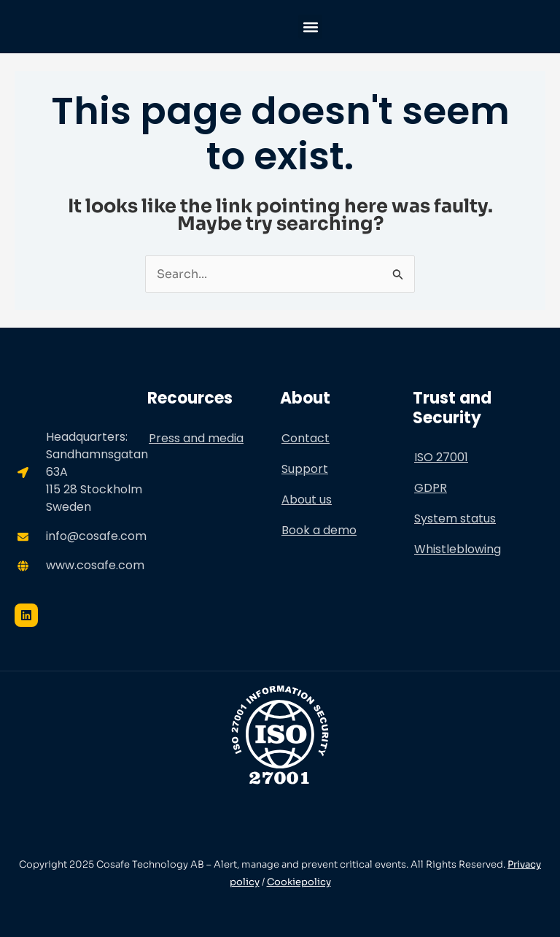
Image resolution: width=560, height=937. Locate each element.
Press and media (196, 438)
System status (455, 518)
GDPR (431, 488)
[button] (310, 27)
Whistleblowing (458, 549)
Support (305, 469)
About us (307, 500)
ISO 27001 (441, 457)
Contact (306, 438)
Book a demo (319, 530)
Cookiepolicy (299, 882)
